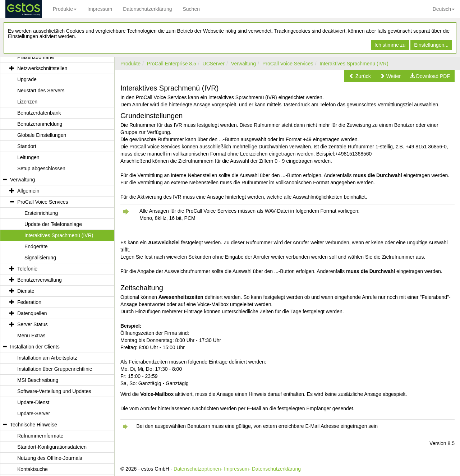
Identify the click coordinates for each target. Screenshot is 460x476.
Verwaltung (243, 64)
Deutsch (444, 9)
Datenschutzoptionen (197, 469)
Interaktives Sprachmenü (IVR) (354, 64)
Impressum (100, 9)
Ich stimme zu (390, 45)
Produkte (65, 9)
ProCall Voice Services (288, 64)
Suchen (191, 9)
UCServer (214, 64)
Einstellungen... (431, 45)
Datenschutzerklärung (147, 9)
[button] (360, 76)
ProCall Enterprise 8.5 (172, 64)
